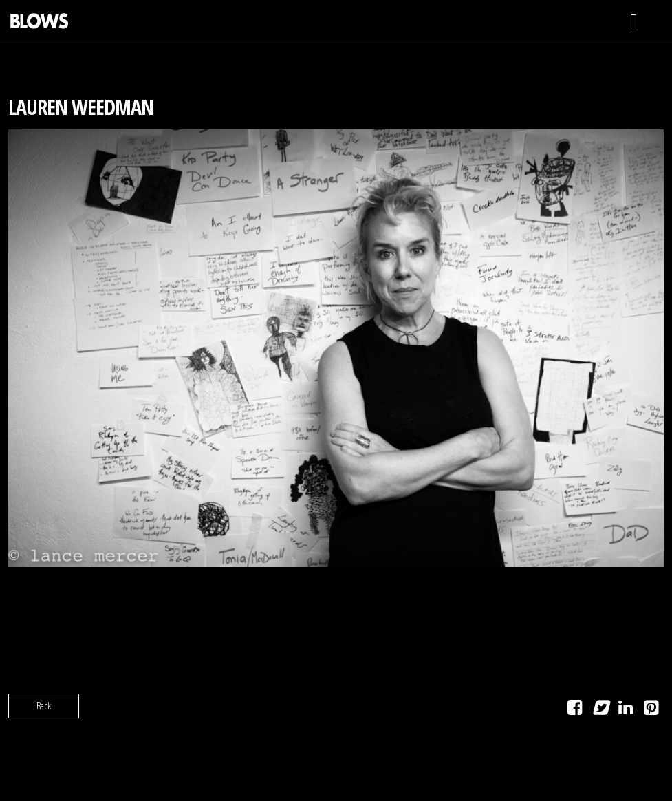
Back (44, 706)
